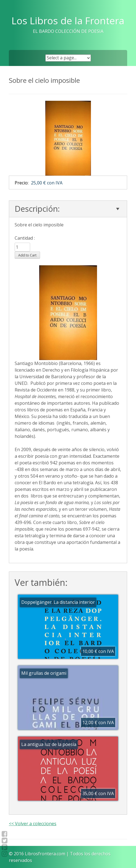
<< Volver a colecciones (33, 824)
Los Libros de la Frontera (68, 20)
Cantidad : (25, 238)
